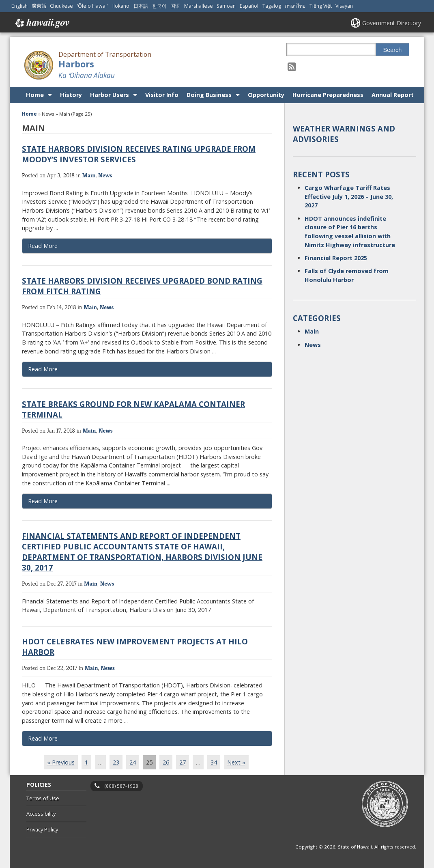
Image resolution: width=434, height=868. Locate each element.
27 (183, 762)
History (71, 95)
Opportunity (266, 95)
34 (214, 762)
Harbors (76, 64)
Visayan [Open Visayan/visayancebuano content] (344, 6)
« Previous (61, 762)
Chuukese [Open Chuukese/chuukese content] (61, 6)
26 (166, 762)
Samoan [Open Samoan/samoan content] (226, 6)
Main (89, 175)
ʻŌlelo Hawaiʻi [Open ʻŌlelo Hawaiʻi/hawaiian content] (93, 6)
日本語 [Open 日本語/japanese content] (141, 6)
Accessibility (41, 814)
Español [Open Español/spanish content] (249, 6)
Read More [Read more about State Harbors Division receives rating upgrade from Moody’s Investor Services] (43, 246)
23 (116, 762)
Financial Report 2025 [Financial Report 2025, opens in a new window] (336, 258)
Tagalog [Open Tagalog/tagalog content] (272, 6)
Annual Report (393, 95)
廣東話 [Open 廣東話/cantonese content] (39, 6)
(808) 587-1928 (121, 786)
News (105, 175)
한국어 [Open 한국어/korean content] (159, 6)
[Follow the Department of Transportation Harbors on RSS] (292, 66)
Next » (236, 762)
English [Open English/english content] (19, 6)
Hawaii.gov (42, 23)
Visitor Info (162, 95)
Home (35, 95)
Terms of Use (43, 798)
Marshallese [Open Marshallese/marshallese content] (199, 6)
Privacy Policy (42, 829)
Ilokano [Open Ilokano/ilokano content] (121, 6)
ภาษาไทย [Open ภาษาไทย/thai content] (295, 6)
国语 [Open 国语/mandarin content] (175, 6)
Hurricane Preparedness (328, 95)
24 (133, 762)
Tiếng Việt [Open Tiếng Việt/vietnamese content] (321, 6)
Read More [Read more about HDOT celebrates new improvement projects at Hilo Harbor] (43, 738)
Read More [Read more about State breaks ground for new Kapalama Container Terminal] (43, 501)
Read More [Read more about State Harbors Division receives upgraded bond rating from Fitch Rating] (43, 369)
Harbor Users (110, 95)
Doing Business (209, 95)
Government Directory (392, 23)
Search (393, 50)
